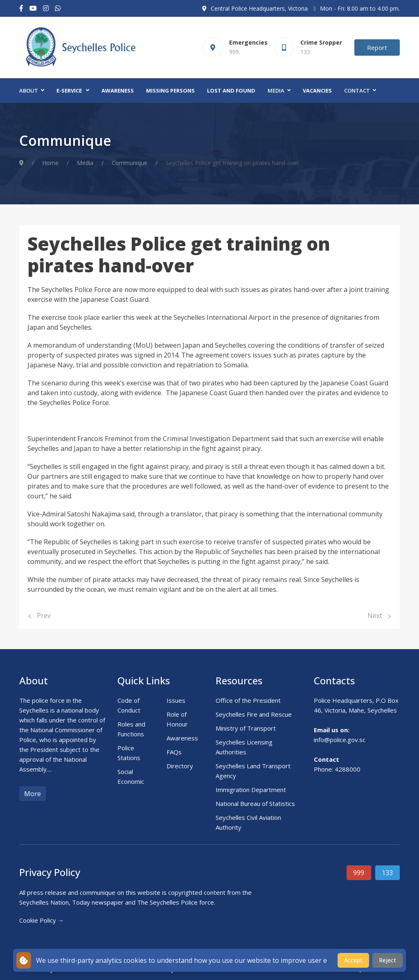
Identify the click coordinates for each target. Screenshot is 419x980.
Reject (387, 960)
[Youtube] (33, 8)
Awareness (118, 91)
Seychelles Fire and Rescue (254, 714)
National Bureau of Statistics (255, 803)
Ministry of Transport (246, 728)
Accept (353, 960)
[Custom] (58, 8)
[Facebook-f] (21, 8)
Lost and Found (231, 91)
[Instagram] (46, 8)
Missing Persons (170, 91)
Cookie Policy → (42, 920)
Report (377, 48)
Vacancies (317, 91)
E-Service (69, 91)
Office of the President (248, 700)
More (33, 794)
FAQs (174, 752)
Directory (180, 766)
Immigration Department (251, 790)
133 (387, 873)
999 (359, 873)
